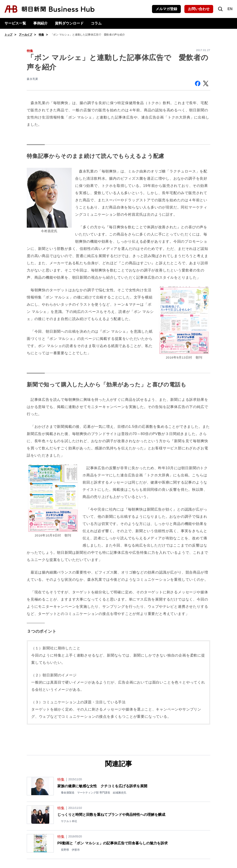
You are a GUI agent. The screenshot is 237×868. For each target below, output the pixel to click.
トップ (8, 35)
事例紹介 (40, 23)
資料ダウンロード (69, 23)
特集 (41, 35)
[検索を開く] (220, 9)
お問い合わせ (199, 9)
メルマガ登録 (166, 9)
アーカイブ (26, 35)
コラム (96, 23)
